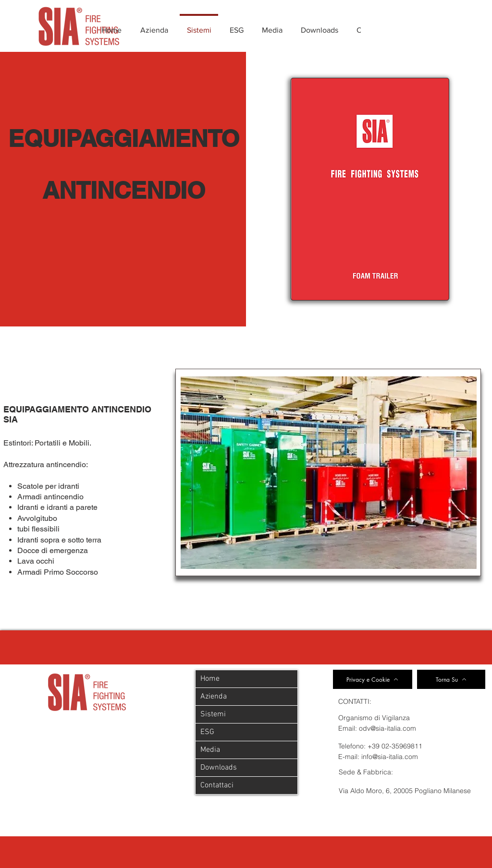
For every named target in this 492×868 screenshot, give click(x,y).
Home (210, 679)
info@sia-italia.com (390, 757)
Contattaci (217, 785)
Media (210, 750)
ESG (207, 732)
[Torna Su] (451, 679)
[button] (329, 473)
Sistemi (213, 714)
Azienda (214, 697)
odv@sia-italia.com (387, 728)
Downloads (219, 768)
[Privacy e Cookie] (373, 679)
